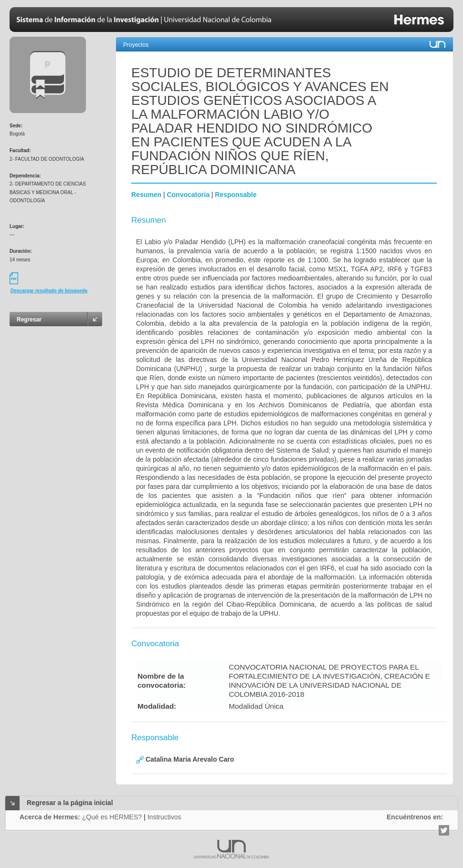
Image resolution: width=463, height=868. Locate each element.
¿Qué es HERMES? (112, 817)
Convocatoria (188, 195)
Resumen (146, 195)
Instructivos (164, 817)
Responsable (236, 195)
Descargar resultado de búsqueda (49, 291)
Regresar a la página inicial (70, 803)
